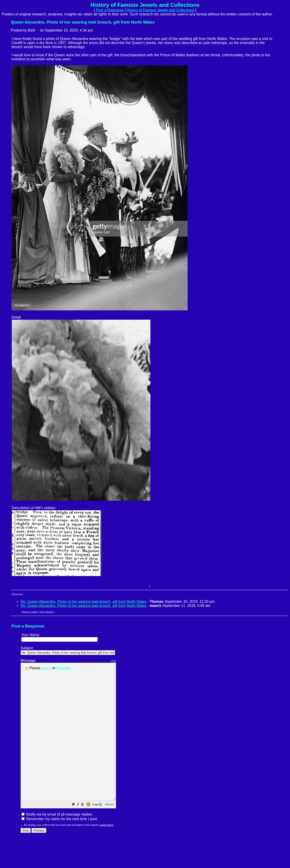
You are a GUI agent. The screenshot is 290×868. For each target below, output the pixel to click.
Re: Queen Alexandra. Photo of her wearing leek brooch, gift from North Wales (83, 602)
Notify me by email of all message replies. (57, 842)
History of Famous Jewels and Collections (160, 10)
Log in (46, 668)
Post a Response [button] (110, 10)
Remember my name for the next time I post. (60, 846)
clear (125, 661)
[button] (85, 832)
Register (63, 668)
